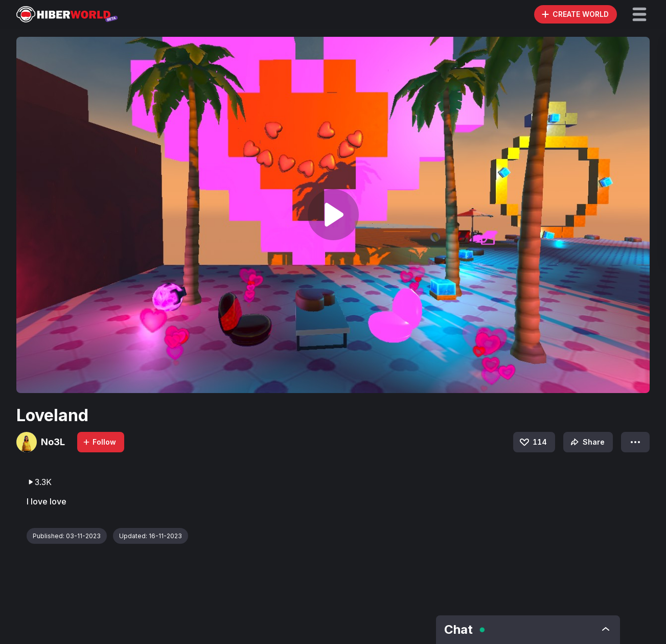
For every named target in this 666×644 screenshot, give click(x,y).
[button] (639, 14)
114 (533, 442)
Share (587, 442)
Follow (99, 442)
